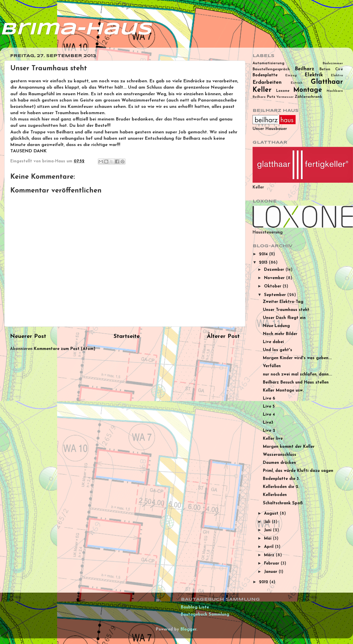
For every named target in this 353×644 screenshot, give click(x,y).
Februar (272, 564)
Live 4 (269, 415)
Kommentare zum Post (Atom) (65, 349)
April (269, 547)
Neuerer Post (28, 336)
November (275, 278)
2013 (264, 263)
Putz (271, 97)
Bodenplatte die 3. (281, 479)
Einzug (291, 75)
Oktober (273, 286)
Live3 (268, 423)
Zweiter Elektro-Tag (283, 302)
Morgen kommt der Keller (289, 447)
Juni (268, 530)
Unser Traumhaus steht (286, 310)
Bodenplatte (265, 75)
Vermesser (285, 97)
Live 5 (269, 407)
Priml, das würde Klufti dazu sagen (298, 471)
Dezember (275, 270)
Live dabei (273, 342)
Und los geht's (278, 350)
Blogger (188, 630)
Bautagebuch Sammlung (205, 615)
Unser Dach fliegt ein (284, 318)
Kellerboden (275, 495)
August (272, 514)
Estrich (297, 83)
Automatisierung (268, 63)
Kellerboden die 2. (281, 487)
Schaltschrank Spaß (283, 503)
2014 (264, 254)
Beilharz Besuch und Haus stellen (296, 383)
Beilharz (304, 69)
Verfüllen (272, 366)
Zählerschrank (308, 97)
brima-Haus (76, 30)
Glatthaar (327, 82)
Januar (271, 572)
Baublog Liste (195, 607)
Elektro (337, 75)
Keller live (273, 439)
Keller (262, 90)
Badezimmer (333, 63)
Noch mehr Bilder (280, 334)
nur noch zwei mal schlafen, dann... (297, 374)
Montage (308, 90)
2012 (264, 582)
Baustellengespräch (271, 69)
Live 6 (269, 399)
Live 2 (269, 431)
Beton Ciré (331, 69)
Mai (268, 539)
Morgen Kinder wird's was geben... (297, 358)
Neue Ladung (276, 326)
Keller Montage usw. (283, 391)
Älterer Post (223, 336)
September (276, 295)
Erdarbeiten (267, 82)
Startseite (127, 336)
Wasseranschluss (280, 455)
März (270, 555)
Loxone (283, 91)
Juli (268, 522)
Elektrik (314, 75)
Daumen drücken (279, 463)
